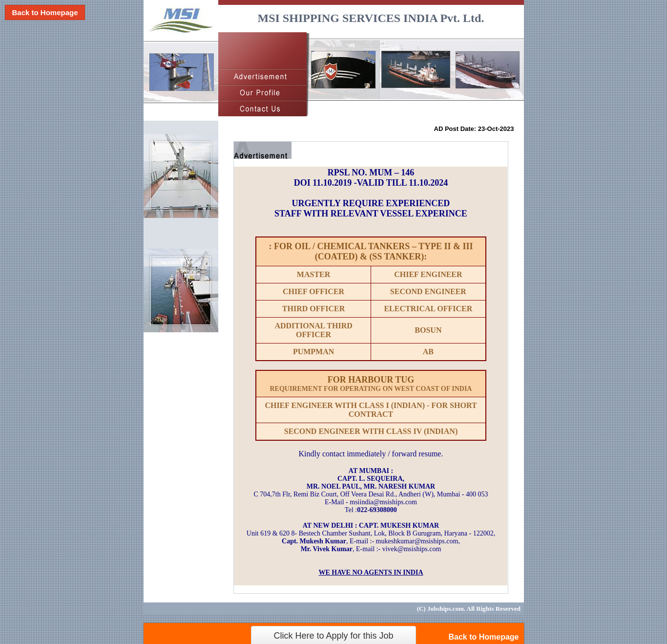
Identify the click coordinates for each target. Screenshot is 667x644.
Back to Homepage (45, 12)
